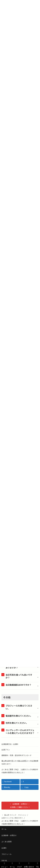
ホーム (4, 829)
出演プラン (6, 750)
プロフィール (6, 854)
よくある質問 (6, 842)
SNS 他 (4, 860)
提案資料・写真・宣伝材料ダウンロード (17, 755)
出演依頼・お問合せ (9, 835)
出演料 (4, 848)
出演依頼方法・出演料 (10, 744)
